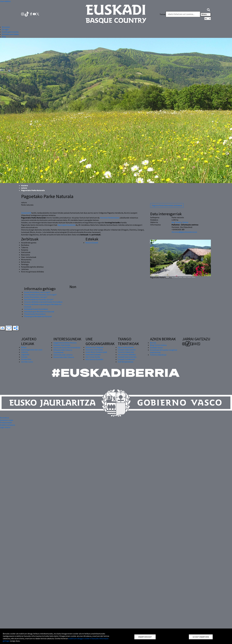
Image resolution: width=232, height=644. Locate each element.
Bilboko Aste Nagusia (94, 347)
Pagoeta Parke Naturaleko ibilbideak (167, 205)
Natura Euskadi (92, 243)
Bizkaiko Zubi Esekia (62, 345)
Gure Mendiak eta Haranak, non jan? (39, 299)
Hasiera (25, 185)
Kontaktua (4, 418)
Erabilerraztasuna (7, 425)
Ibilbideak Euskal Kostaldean (36, 309)
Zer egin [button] (5, 29)
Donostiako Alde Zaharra (64, 357)
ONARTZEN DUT (145, 637)
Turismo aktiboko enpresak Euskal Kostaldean (43, 302)
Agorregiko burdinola (66, 225)
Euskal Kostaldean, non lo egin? (37, 292)
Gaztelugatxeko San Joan (32, 350)
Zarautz (178, 222)
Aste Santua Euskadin (94, 359)
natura (24, 188)
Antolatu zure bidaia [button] (10, 34)
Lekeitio (25, 352)
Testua (162, 14)
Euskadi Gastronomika (127, 357)
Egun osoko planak (126, 347)
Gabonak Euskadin (93, 354)
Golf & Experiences (126, 362)
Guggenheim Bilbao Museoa (65, 343)
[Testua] (183, 14)
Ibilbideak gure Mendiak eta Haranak (39, 312)
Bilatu (206, 15)
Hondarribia (26, 359)
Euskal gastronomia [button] (10, 32)
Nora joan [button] (6, 27)
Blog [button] (4, 37)
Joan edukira (5, 1)
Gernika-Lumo (27, 362)
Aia (173, 222)
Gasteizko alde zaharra (63, 355)
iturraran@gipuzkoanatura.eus (184, 232)
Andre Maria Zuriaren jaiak (96, 352)
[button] (208, 9)
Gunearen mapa (7, 420)
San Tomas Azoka (93, 357)
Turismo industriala (126, 352)
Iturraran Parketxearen (110, 218)
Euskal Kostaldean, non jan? (36, 297)
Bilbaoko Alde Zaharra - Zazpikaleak (63, 351)
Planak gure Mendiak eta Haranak (38, 316)
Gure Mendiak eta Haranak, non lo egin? (40, 295)
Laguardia (25, 354)
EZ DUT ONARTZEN (201, 637)
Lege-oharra (5, 427)
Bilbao (24, 347)
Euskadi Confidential (126, 359)
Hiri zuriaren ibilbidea (127, 354)
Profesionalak (6, 422)
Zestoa (185, 222)
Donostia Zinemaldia (94, 350)
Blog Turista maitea (158, 345)
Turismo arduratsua (158, 355)
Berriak (153, 343)
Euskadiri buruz (156, 347)
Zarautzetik (26, 213)
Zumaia (24, 357)
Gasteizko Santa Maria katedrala (67, 347)
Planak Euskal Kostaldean (35, 314)
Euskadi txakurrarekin (127, 350)
